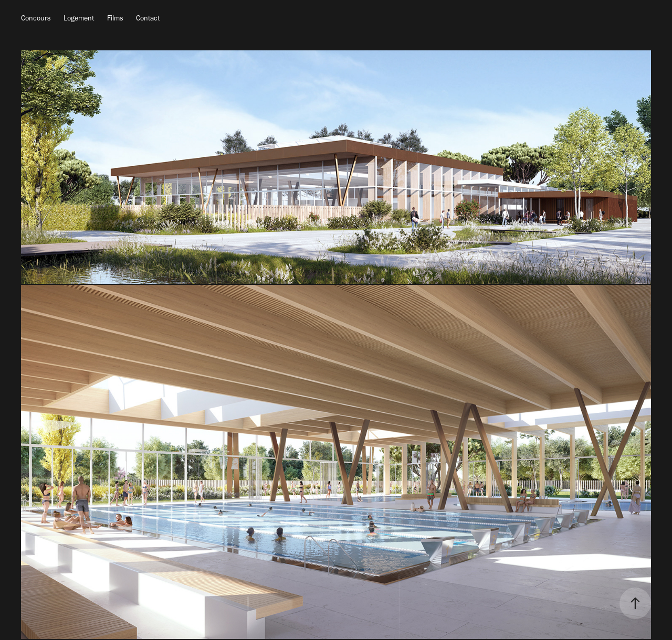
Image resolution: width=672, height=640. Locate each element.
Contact (148, 18)
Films (115, 18)
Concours (36, 18)
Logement (79, 18)
